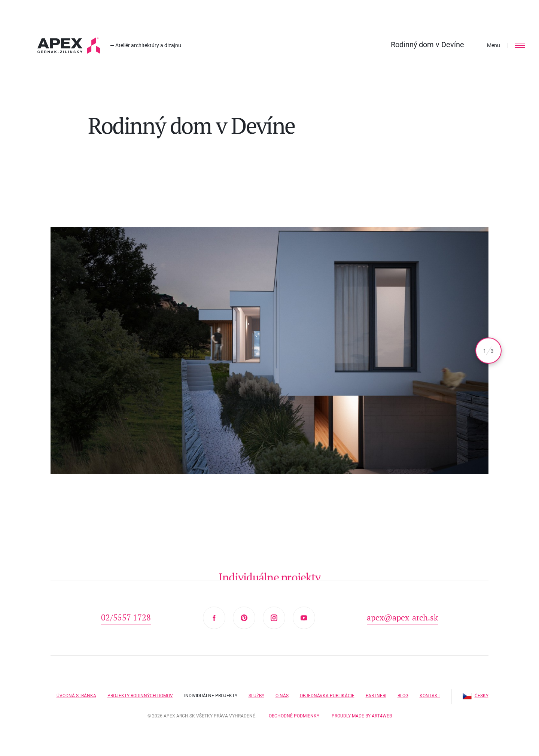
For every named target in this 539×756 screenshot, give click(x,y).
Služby (256, 696)
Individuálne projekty (211, 696)
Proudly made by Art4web (362, 716)
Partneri (376, 696)
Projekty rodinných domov (140, 696)
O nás (282, 696)
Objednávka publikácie (327, 696)
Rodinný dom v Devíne (427, 45)
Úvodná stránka (76, 696)
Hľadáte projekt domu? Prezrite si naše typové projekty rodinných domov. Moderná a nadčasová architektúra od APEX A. (69, 46)
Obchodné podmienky (294, 716)
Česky (476, 696)
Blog (403, 696)
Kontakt (430, 696)
